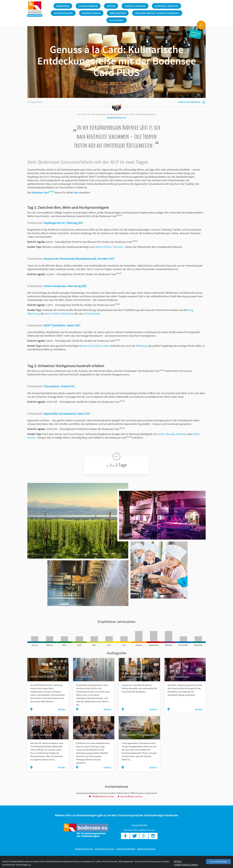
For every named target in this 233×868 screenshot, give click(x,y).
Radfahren (63, 6)
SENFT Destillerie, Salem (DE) (62, 325)
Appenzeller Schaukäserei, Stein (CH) (67, 413)
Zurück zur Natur (135, 6)
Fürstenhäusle (92, 314)
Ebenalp (170, 434)
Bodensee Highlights (126, 849)
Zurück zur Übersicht (188, 102)
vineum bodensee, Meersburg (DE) (65, 286)
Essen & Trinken (88, 6)
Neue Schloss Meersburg (59, 314)
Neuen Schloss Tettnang (109, 247)
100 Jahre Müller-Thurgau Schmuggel (157, 13)
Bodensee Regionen (84, 849)
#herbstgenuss (91, 13)
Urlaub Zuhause (63, 13)
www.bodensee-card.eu (130, 796)
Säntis (161, 434)
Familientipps (118, 13)
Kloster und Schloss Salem (95, 346)
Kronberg (181, 434)
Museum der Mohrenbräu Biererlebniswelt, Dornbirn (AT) (79, 259)
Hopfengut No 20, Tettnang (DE (63, 223)
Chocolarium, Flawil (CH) (59, 386)
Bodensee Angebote (146, 849)
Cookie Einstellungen (186, 865)
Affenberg (141, 346)
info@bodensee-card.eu (102, 796)
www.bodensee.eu (117, 118)
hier (76, 192)
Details (62, 709)
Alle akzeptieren (218, 862)
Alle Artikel (117, 20)
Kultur (111, 6)
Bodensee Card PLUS (167, 6)
